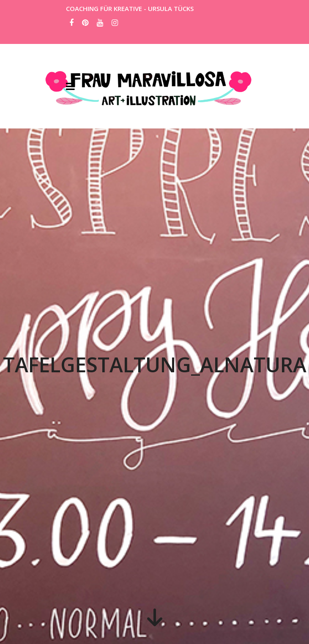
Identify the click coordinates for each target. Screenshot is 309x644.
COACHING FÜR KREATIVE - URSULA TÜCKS (130, 8)
